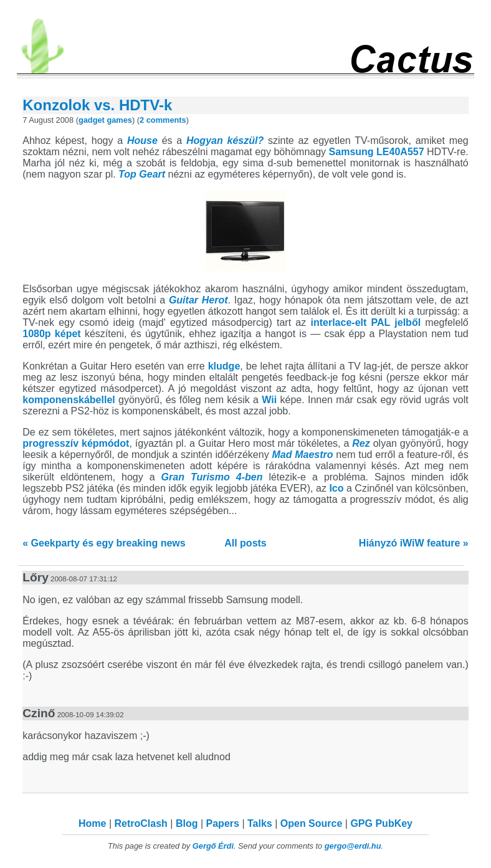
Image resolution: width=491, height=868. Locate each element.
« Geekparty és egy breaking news (104, 543)
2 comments (163, 120)
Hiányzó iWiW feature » (414, 543)
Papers (223, 823)
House (142, 141)
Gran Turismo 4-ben (212, 477)
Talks (260, 823)
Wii (269, 400)
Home (92, 823)
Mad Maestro (302, 455)
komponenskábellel (69, 400)
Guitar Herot (198, 300)
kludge (224, 366)
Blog (187, 823)
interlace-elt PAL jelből (366, 322)
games (119, 120)
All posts (245, 543)
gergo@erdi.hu (353, 846)
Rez (361, 443)
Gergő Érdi (213, 846)
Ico (336, 488)
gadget (92, 120)
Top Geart (142, 174)
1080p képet (51, 334)
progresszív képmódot (76, 443)
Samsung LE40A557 (377, 152)
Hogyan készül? (225, 141)
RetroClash (141, 823)
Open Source (312, 823)
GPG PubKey (381, 823)
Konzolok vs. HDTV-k (97, 105)
